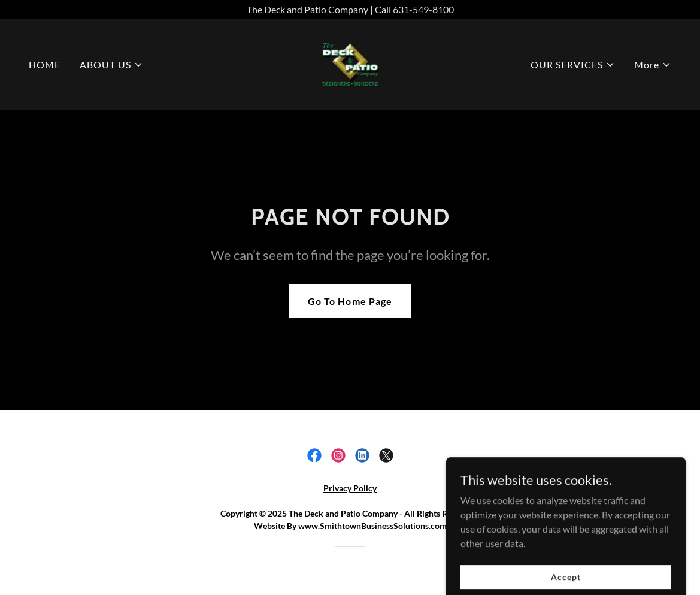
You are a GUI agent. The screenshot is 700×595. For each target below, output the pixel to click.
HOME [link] (45, 64)
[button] (111, 65)
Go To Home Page (350, 301)
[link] (350, 63)
